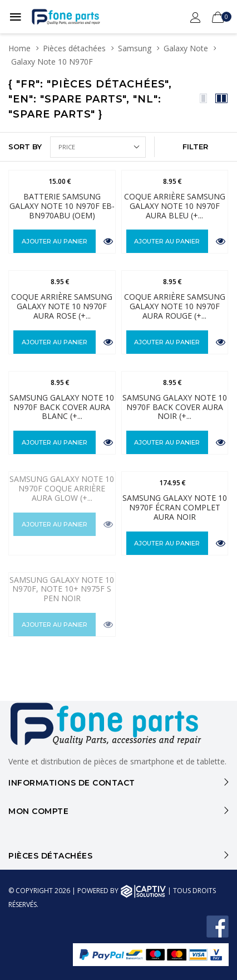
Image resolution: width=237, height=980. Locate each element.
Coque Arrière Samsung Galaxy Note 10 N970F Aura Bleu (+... (175, 206)
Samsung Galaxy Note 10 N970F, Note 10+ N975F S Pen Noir (62, 589)
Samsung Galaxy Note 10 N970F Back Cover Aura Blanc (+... (62, 407)
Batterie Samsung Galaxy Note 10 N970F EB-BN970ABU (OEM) (62, 206)
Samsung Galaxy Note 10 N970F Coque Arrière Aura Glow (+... (62, 488)
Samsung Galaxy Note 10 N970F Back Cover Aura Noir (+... (175, 407)
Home (19, 48)
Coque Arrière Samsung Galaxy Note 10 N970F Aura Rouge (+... (175, 306)
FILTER (195, 147)
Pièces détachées (74, 48)
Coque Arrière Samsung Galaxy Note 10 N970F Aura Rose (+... (62, 306)
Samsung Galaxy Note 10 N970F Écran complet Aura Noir (175, 507)
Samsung (135, 48)
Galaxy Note (186, 48)
